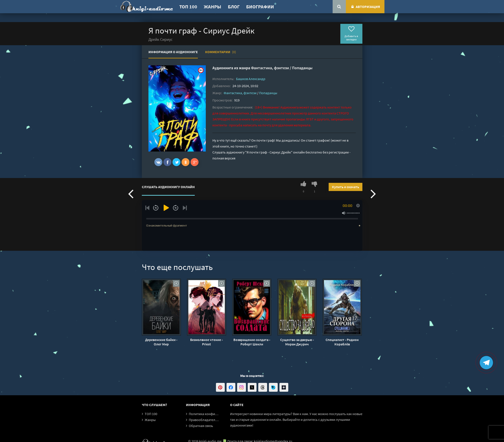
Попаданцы (302, 68)
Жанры (213, 7)
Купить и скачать (346, 187)
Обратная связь (201, 426)
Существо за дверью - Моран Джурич (297, 342)
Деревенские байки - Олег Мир (161, 342)
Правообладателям (204, 420)
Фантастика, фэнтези (270, 68)
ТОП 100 (188, 7)
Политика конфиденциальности (214, 414)
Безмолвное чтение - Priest (206, 342)
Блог (234, 7)
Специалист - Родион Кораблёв (342, 342)
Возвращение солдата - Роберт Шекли (252, 342)
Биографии (260, 7)
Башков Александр (251, 79)
